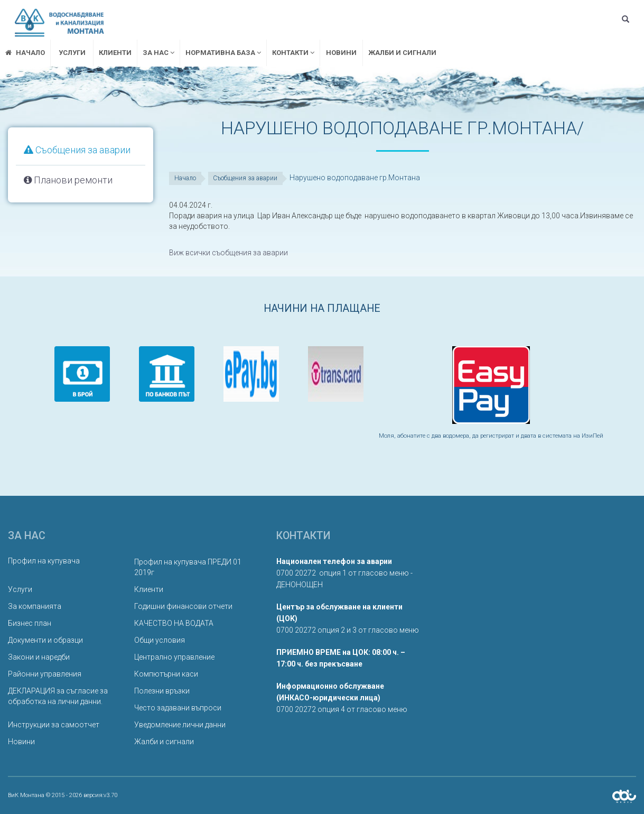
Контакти (293, 53)
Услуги (72, 53)
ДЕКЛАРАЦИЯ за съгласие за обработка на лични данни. (58, 696)
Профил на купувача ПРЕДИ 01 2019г (188, 567)
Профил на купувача (44, 561)
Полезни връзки (162, 691)
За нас (158, 53)
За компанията (35, 606)
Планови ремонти (68, 180)
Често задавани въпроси (178, 708)
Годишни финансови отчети (183, 606)
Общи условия (160, 640)
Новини (341, 53)
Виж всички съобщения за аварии (228, 253)
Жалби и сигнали (402, 53)
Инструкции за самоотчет (54, 725)
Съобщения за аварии (77, 150)
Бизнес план (30, 623)
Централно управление (174, 657)
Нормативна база (223, 53)
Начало (185, 178)
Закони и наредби (39, 657)
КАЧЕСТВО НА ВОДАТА (174, 623)
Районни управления (45, 674)
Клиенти (115, 53)
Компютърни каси (166, 674)
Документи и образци (45, 640)
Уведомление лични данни (180, 725)
